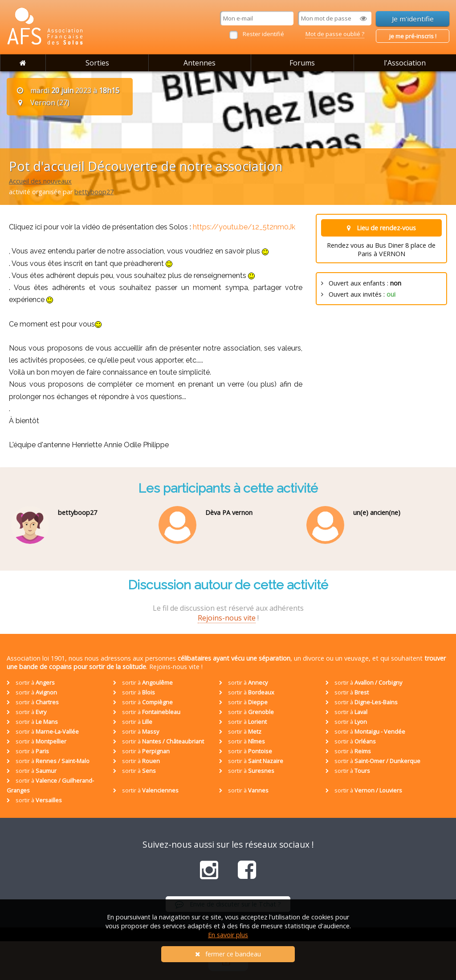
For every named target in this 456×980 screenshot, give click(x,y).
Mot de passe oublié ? (335, 34)
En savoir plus (228, 935)
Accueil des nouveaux (40, 181)
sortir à (31, 682)
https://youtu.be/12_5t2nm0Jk (244, 227)
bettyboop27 (94, 192)
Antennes (199, 63)
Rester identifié (263, 34)
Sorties (97, 63)
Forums (302, 63)
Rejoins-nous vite (227, 618)
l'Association (405, 63)
